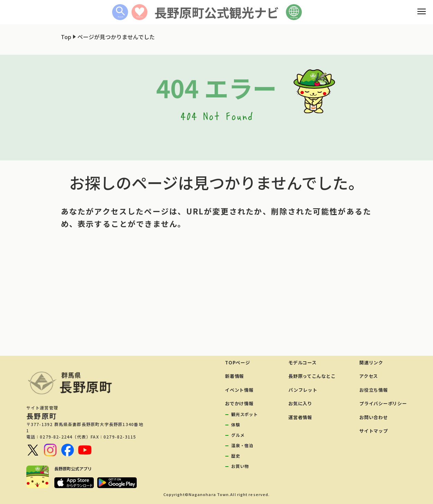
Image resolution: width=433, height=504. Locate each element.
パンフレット (303, 390)
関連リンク (371, 362)
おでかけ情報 (239, 403)
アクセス (369, 376)
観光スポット (244, 414)
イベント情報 (239, 390)
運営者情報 (300, 417)
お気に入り (300, 403)
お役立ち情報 (373, 390)
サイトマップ (373, 431)
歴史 (236, 456)
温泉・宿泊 (242, 445)
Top (66, 37)
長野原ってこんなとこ (312, 376)
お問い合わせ (373, 417)
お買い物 (240, 466)
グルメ (238, 435)
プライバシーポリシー (383, 403)
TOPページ (237, 362)
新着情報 (234, 376)
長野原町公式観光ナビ (217, 12)
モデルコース (302, 362)
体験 (236, 425)
